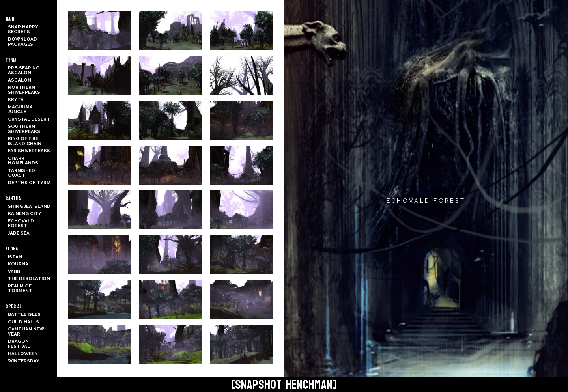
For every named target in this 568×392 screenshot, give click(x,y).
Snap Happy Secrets (23, 29)
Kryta (16, 99)
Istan (15, 257)
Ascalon (20, 80)
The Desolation (29, 278)
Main (10, 19)
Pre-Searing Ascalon (24, 70)
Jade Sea (19, 233)
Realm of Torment (20, 288)
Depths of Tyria (29, 183)
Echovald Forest (21, 223)
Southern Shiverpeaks (24, 129)
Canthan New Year (26, 331)
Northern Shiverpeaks (24, 90)
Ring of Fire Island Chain (25, 141)
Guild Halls (23, 322)
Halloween (23, 353)
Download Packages (22, 42)
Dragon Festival (19, 344)
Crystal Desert (29, 119)
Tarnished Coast (21, 173)
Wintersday (24, 361)
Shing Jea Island (29, 206)
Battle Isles (24, 314)
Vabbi (15, 271)
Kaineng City (25, 213)
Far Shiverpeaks (29, 151)
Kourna (18, 264)
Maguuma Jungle (20, 109)
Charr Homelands (23, 161)
